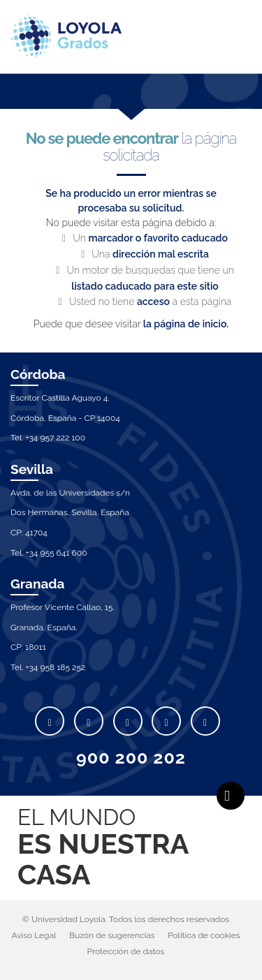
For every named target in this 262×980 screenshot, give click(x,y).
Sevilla (32, 469)
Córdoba (38, 374)
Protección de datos (126, 951)
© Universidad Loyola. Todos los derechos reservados (126, 919)
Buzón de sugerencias (112, 935)
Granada (38, 584)
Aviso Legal (34, 935)
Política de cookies (204, 935)
